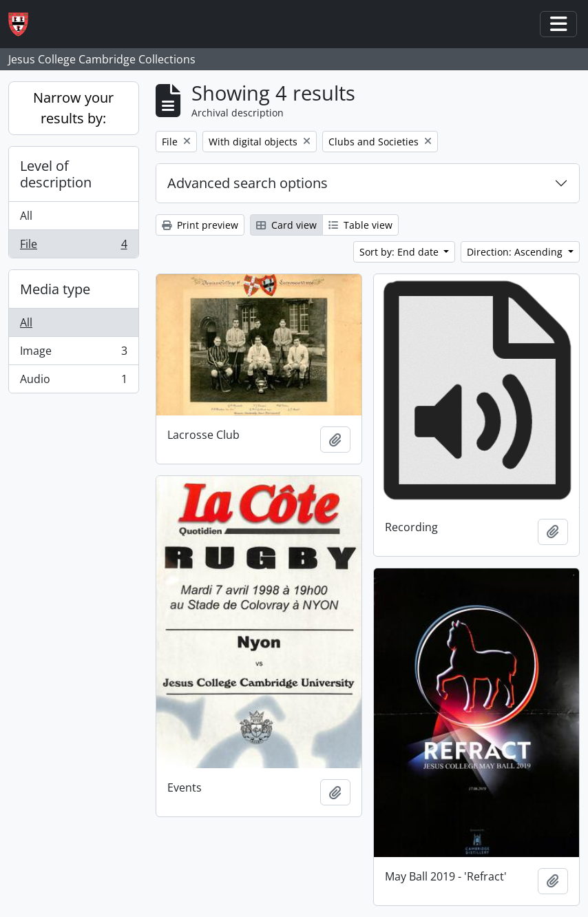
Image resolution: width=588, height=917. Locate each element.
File (73, 247)
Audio (73, 382)
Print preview (200, 225)
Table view (360, 225)
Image (73, 354)
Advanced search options (248, 183)
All (26, 216)
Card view (286, 225)
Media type (55, 289)
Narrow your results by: (73, 108)
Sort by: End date (400, 252)
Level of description (56, 174)
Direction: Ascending (516, 252)
